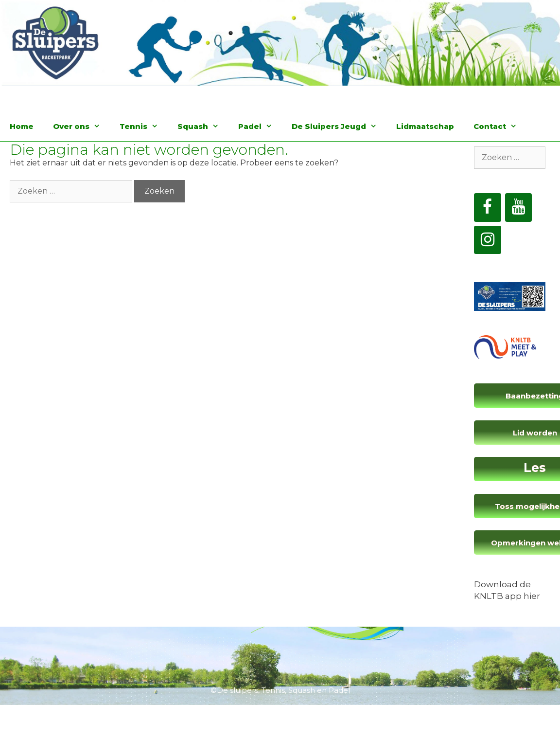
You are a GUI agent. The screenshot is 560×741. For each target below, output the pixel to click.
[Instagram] (488, 240)
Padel (260, 127)
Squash (203, 127)
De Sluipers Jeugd (339, 127)
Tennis (144, 127)
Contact (500, 127)
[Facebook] (488, 208)
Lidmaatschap (425, 126)
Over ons (81, 127)
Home (22, 126)
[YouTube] (519, 208)
